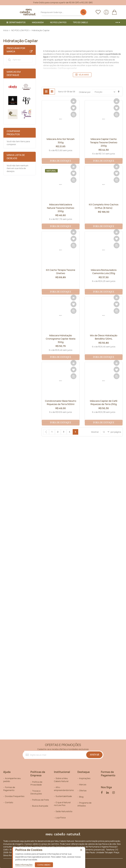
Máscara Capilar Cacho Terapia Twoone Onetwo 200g (104, 142)
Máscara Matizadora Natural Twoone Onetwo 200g (61, 208)
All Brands (31, 51)
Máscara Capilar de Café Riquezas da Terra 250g (104, 403)
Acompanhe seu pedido (12, 780)
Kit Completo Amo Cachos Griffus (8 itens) (104, 206)
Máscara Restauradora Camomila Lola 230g (104, 272)
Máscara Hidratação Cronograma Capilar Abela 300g (61, 339)
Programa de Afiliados (84, 804)
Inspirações (85, 778)
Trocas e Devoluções (36, 792)
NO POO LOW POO (20, 30)
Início (6, 30)
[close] (81, 850)
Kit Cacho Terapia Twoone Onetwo (61, 272)
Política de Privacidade (36, 783)
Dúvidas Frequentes (15, 796)
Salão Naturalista (64, 811)
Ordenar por (85, 92)
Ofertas (83, 790)
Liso (96, 57)
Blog (81, 797)
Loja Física (61, 818)
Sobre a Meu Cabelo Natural (61, 780)
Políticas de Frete (41, 800)
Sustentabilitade (64, 796)
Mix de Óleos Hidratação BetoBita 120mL (104, 337)
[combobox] (63, 12)
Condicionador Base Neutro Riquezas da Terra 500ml (61, 404)
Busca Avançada (40, 806)
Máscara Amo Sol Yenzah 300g (61, 141)
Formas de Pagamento (9, 789)
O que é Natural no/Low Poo (62, 804)
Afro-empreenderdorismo (64, 789)
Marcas (83, 784)
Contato (9, 802)
